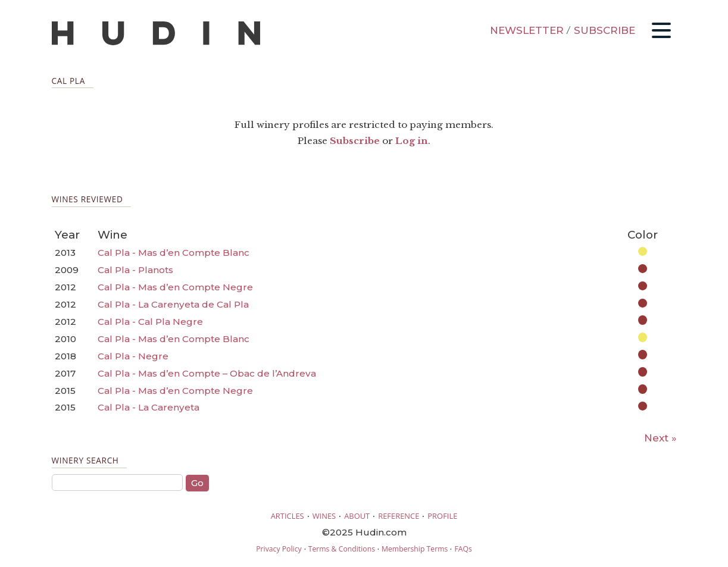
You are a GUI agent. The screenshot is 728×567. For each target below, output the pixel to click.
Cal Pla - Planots (135, 270)
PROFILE (442, 516)
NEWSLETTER (527, 30)
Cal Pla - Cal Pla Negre (150, 322)
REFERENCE (399, 516)
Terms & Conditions (342, 549)
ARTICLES (288, 516)
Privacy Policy (279, 549)
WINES (324, 516)
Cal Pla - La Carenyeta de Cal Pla (173, 304)
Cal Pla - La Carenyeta (149, 407)
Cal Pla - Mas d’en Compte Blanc (174, 253)
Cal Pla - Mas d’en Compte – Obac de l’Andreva (207, 373)
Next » (660, 438)
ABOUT (357, 516)
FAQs (463, 549)
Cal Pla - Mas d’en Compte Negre (175, 287)
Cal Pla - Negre (133, 356)
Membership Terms (415, 549)
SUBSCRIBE (604, 30)
